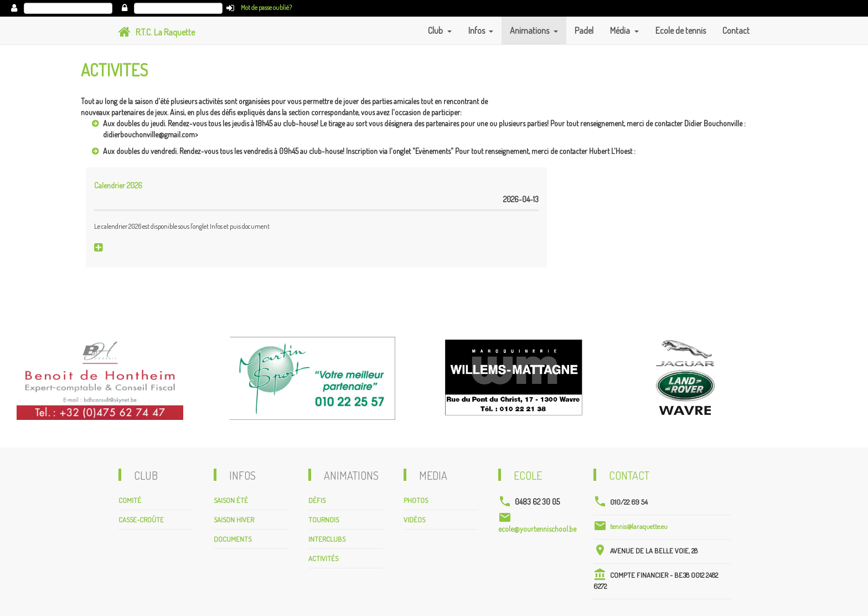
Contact (736, 30)
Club (436, 30)
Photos (416, 500)
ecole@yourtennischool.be (537, 529)
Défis (317, 500)
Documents (232, 539)
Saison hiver (234, 520)
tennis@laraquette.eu (639, 526)
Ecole (528, 475)
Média (621, 30)
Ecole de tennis (681, 30)
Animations (530, 30)
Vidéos (414, 520)
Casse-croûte (141, 520)
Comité (130, 500)
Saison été (231, 500)
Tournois (324, 520)
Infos (477, 30)
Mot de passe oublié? (266, 7)
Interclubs (327, 539)
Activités (323, 558)
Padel (584, 30)
